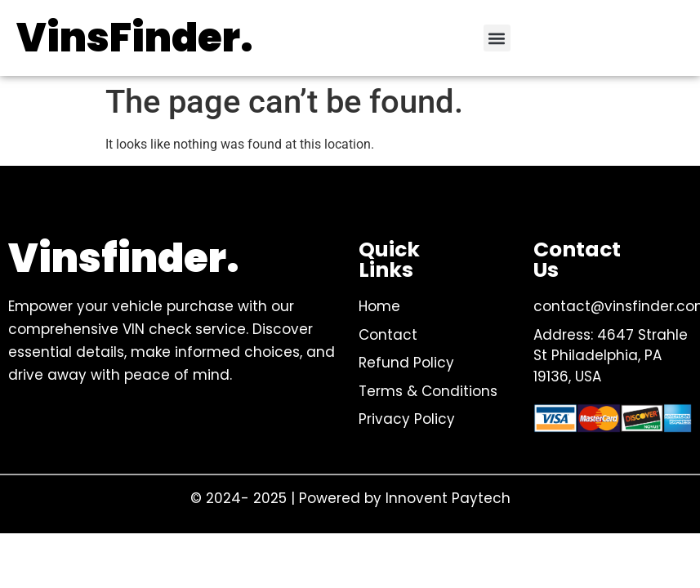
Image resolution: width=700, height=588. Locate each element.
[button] (497, 38)
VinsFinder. (135, 38)
